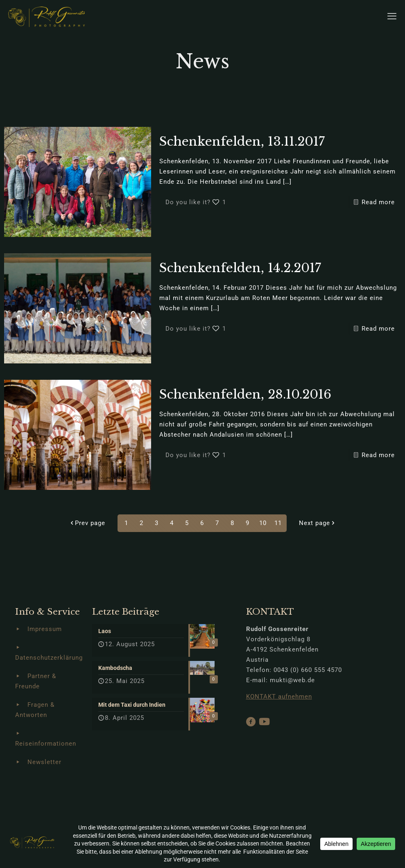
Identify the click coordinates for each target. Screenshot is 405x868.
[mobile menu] (392, 16)
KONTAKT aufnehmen (279, 697)
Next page (318, 523)
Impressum (45, 629)
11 (278, 523)
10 (263, 523)
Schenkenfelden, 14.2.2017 (240, 268)
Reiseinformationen (46, 744)
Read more (378, 202)
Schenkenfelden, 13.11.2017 (242, 141)
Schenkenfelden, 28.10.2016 (245, 394)
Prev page (87, 523)
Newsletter (44, 762)
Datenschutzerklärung (49, 658)
